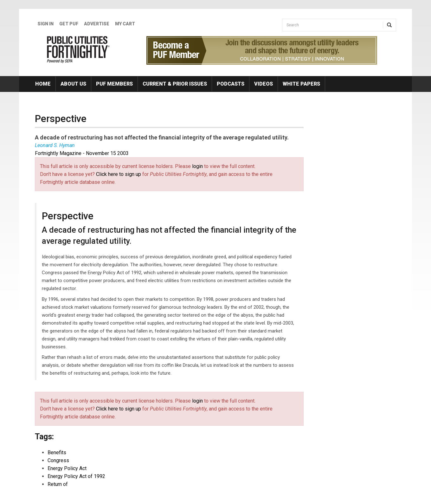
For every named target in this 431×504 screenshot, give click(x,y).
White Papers (301, 84)
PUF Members (114, 84)
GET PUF (69, 24)
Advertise (97, 24)
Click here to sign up (119, 174)
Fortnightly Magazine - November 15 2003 (82, 153)
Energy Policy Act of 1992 (76, 476)
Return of (58, 484)
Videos (264, 84)
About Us (73, 84)
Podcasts (231, 84)
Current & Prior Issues (175, 84)
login (197, 166)
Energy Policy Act (67, 468)
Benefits (57, 452)
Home (43, 84)
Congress (58, 460)
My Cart (125, 24)
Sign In (45, 24)
